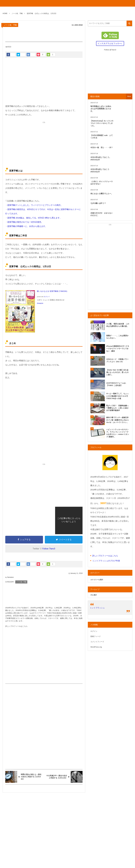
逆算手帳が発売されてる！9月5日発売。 (25, 222)
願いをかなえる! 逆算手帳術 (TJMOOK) (52, 291)
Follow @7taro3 (110, 50)
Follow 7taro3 (49, 549)
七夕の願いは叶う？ (98, 203)
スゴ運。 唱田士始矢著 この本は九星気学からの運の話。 (118, 325)
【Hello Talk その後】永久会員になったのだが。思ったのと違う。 (117, 372)
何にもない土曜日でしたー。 (102, 194)
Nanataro (10, 577)
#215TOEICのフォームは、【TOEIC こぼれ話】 (117, 384)
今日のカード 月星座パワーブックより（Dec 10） (117, 360)
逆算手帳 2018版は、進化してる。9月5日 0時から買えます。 (34, 218)
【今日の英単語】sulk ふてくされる (102, 137)
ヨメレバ (47, 297)
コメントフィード (97, 642)
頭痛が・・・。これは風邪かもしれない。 (117, 337)
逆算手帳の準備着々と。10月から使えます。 (27, 226)
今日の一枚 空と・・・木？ (102, 147)
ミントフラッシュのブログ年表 (106, 561)
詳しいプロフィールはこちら (16, 626)
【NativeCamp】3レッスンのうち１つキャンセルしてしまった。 (102, 123)
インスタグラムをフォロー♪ (110, 43)
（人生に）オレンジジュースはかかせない (102, 183)
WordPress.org (96, 647)
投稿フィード (96, 636)
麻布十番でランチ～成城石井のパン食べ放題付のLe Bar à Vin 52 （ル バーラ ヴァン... (117, 420)
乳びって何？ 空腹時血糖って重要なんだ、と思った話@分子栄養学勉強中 (117, 408)
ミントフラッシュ (97, 608)
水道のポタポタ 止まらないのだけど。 (102, 214)
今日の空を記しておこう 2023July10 (101, 170)
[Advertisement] (44, 82)
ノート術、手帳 (10, 25)
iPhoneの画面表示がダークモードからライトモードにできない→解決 (118, 349)
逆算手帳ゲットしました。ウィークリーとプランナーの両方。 (35, 205)
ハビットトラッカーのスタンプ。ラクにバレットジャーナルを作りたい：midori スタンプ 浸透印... (118, 433)
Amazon (40, 303)
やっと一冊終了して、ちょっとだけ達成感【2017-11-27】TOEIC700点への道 (118, 396)
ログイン (94, 631)
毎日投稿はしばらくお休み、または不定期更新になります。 (102, 109)
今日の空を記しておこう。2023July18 (101, 158)
